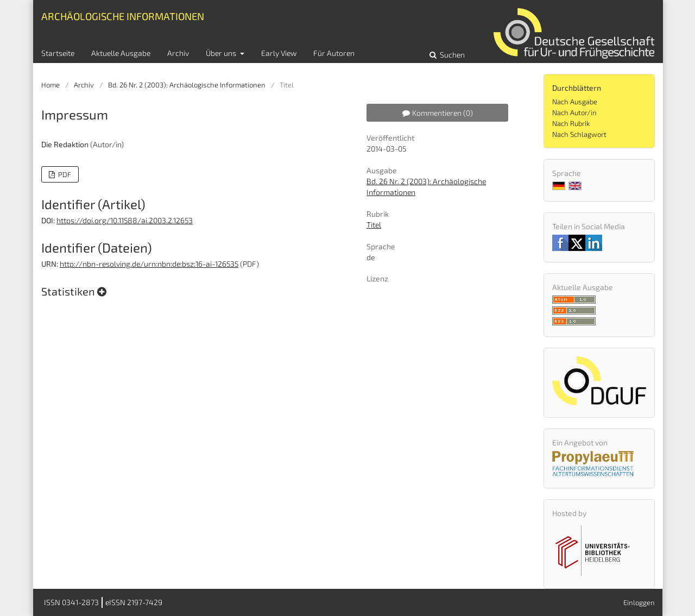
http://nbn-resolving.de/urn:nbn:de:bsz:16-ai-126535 (149, 264)
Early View (279, 53)
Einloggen (639, 602)
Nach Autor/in (574, 112)
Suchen (451, 55)
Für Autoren (334, 53)
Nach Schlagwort (579, 134)
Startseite (58, 53)
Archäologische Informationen (123, 16)
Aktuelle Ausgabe (121, 53)
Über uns (222, 53)
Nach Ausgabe (575, 102)
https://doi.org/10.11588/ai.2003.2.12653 (125, 220)
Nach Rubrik (571, 123)
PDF (64, 174)
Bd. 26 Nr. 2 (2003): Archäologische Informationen (187, 85)
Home (50, 85)
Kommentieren (438, 113)
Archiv (178, 53)
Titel (374, 225)
